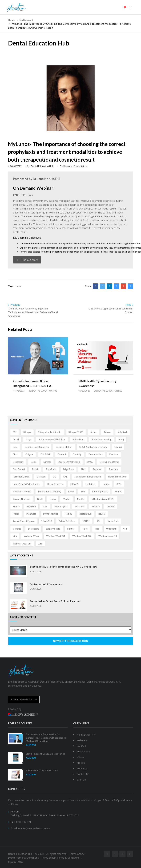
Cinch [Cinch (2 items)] (15, 454)
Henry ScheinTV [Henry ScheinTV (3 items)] (55, 484)
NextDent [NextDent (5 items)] (80, 506)
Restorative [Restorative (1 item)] (85, 514)
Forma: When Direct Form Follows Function (55, 601)
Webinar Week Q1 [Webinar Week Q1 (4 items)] (56, 536)
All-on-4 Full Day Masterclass (42, 770)
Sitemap (81, 780)
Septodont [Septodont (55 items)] (113, 521)
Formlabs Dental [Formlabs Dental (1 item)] (21, 477)
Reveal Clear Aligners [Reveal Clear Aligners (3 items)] (23, 521)
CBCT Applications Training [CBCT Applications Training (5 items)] (93, 447)
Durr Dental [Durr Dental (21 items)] (19, 469)
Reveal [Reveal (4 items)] (102, 514)
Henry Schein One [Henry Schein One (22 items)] (117, 477)
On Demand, (67, 166)
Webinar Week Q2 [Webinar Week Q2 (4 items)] (82, 536)
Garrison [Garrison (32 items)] (41, 477)
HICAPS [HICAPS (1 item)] (74, 484)
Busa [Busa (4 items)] (15, 447)
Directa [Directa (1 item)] (47, 462)
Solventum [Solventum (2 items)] (33, 529)
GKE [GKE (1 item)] (65, 477)
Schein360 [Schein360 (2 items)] (47, 521)
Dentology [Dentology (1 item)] (18, 462)
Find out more (27, 260)
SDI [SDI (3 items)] (98, 521)
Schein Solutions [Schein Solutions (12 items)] (67, 521)
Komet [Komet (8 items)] (118, 492)
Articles (81, 763)
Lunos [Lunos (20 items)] (53, 499)
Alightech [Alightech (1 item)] (123, 432)
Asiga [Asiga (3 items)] (29, 439)
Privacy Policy (16, 862)
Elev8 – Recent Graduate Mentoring (46, 754)
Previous (14, 305)
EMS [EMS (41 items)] (83, 469)
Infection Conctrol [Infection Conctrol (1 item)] (22, 492)
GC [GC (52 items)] (54, 477)
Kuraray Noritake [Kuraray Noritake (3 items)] (21, 499)
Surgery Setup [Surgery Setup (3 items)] (53, 529)
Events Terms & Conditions (23, 858)
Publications (83, 751)
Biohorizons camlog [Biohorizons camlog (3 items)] (102, 439)
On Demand (26, 20)
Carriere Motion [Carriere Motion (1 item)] (64, 447)
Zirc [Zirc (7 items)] (40, 544)
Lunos (18, 286)
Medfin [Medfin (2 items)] (67, 499)
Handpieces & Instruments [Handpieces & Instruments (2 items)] (88, 477)
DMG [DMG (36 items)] (90, 462)
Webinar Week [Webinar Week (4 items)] (32, 536)
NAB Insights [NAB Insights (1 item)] (61, 506)
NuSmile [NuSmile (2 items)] (96, 506)
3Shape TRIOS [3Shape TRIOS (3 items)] (76, 432)
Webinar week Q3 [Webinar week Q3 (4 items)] (108, 536)
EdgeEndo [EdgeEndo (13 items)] (51, 469)
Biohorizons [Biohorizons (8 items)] (78, 439)
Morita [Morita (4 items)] (16, 506)
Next (129, 305)
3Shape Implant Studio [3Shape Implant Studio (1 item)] (50, 432)
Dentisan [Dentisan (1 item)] (114, 454)
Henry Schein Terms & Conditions (61, 858)
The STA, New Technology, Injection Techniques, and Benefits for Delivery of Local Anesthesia (33, 312)
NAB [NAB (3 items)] (45, 506)
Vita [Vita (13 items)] (15, 536)
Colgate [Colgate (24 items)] (29, 454)
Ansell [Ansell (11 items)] (16, 439)
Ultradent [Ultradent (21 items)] (111, 529)
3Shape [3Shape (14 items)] (27, 432)
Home (11, 20)
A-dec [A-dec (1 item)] (93, 432)
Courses (81, 746)
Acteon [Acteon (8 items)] (107, 432)
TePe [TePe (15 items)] (85, 529)
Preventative (80, 166)
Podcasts (82, 768)
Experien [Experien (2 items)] (97, 469)
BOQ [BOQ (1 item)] (121, 439)
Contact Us (83, 774)
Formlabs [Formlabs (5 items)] (113, 469)
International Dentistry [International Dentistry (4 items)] (50, 492)
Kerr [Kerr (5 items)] (83, 492)
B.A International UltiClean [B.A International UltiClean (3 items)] (52, 439)
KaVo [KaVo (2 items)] (71, 492)
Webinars (82, 740)
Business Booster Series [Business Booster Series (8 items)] (37, 447)
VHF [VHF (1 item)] (125, 529)
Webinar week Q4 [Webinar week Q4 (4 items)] (22, 544)
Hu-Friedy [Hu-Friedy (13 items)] (91, 484)
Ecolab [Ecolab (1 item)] (35, 469)
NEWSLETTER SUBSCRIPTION (70, 641)
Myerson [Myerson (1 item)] (31, 506)
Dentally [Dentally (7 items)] (77, 454)
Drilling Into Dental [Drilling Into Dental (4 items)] (109, 462)
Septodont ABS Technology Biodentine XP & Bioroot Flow (64, 567)
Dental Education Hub (42, 166)
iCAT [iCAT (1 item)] (119, 484)
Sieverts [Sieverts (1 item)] (17, 529)
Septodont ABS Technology (46, 584)
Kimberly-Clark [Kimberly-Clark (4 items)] (100, 492)
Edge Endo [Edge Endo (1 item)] (69, 469)
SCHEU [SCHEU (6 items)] (86, 521)
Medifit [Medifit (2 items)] (81, 499)
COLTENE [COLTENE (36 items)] (45, 454)
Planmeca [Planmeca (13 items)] (31, 514)
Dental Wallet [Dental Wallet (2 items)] (95, 454)
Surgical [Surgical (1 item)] (71, 529)
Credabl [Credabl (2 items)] (62, 454)
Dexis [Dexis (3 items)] (33, 462)
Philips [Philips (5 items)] (16, 514)
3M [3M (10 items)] (14, 432)
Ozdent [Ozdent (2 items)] (111, 506)
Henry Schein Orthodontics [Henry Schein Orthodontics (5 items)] (26, 484)
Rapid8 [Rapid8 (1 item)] (69, 514)
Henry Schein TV (86, 735)
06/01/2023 (15, 166)
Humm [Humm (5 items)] (106, 484)
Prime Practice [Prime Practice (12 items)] (51, 514)
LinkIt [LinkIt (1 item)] (40, 499)
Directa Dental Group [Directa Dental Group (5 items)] (69, 462)
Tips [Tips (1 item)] (97, 529)
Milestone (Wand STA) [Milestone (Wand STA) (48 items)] (103, 499)
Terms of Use (77, 854)
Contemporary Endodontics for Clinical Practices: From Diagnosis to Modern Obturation (46, 738)
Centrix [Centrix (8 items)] (118, 447)
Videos (80, 757)
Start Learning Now (24, 699)
